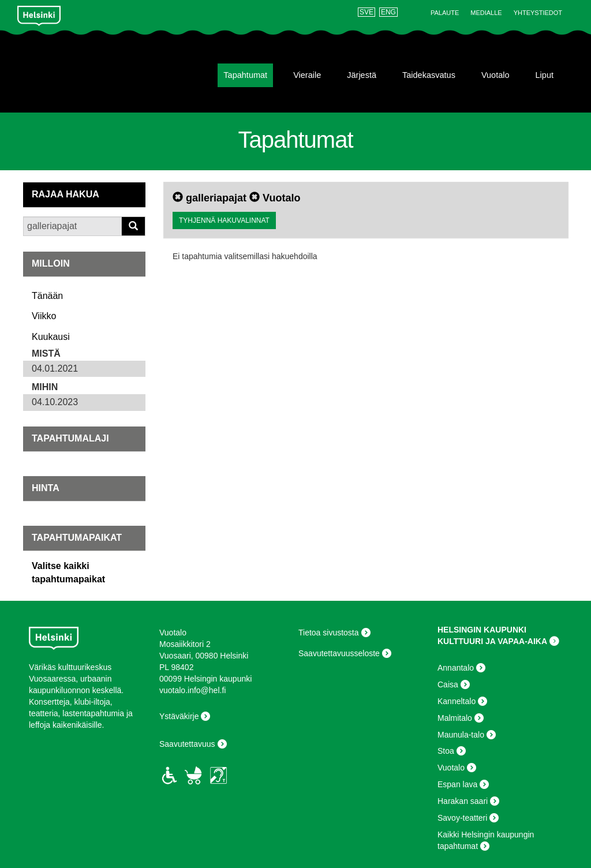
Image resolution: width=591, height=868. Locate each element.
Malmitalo (455, 718)
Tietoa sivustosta (329, 633)
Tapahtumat (245, 75)
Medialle (486, 13)
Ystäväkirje (179, 716)
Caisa (448, 684)
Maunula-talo (461, 735)
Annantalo (456, 668)
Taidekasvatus (429, 75)
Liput (545, 75)
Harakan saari (463, 801)
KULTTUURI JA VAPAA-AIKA (492, 641)
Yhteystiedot (538, 13)
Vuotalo (495, 75)
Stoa (446, 751)
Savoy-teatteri (462, 818)
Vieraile (307, 75)
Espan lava (457, 784)
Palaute (445, 13)
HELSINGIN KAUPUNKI (482, 630)
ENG (388, 12)
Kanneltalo (457, 701)
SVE (366, 12)
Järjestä (362, 75)
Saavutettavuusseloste (339, 653)
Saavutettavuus (187, 744)
